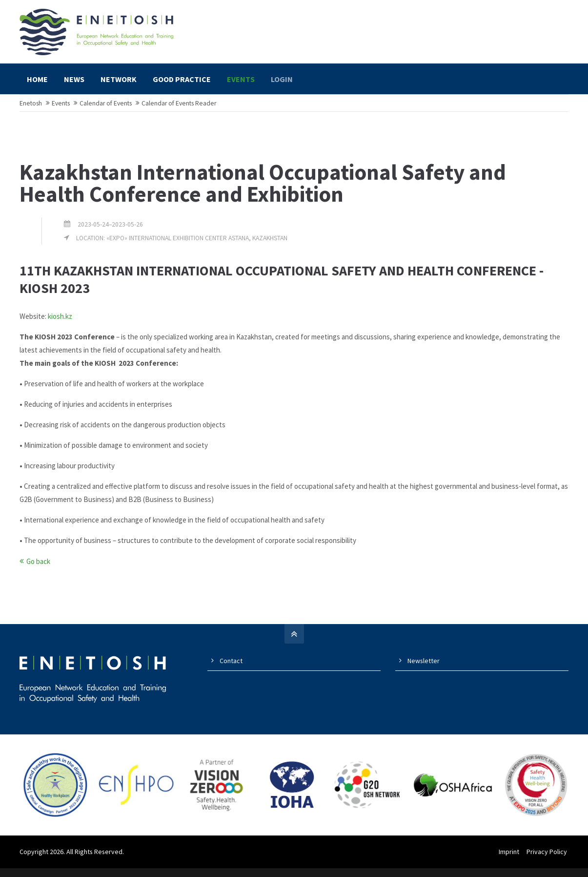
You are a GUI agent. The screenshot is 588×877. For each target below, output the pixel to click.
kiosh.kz (60, 324)
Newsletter (424, 669)
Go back (38, 570)
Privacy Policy (548, 860)
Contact (231, 669)
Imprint (510, 860)
